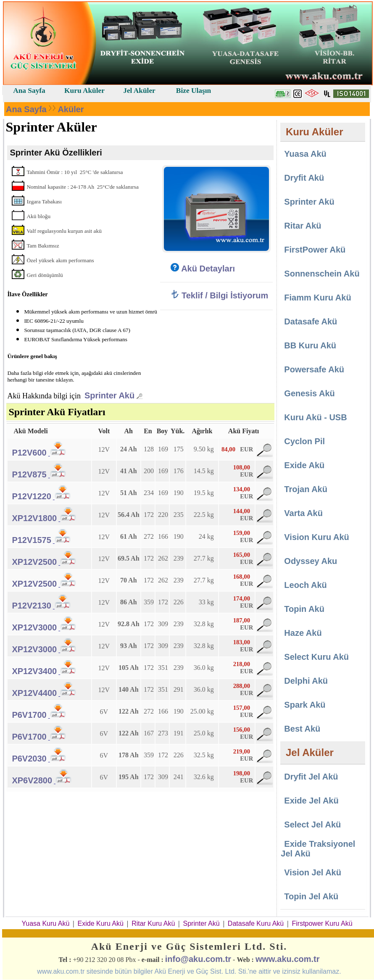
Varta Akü (303, 513)
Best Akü (302, 729)
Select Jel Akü (312, 825)
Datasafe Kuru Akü (256, 923)
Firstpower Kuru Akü (322, 923)
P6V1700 (29, 715)
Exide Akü (304, 465)
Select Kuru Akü (316, 657)
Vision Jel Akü (313, 872)
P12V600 (29, 453)
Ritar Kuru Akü (153, 923)
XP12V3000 (34, 627)
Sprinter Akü (109, 395)
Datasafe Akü (311, 321)
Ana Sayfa (26, 109)
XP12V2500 (34, 562)
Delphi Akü (306, 681)
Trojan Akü (306, 489)
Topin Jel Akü (311, 896)
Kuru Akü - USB (315, 417)
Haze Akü (303, 633)
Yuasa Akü (305, 154)
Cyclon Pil (304, 441)
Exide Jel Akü (311, 801)
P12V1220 (31, 496)
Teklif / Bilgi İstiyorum (219, 295)
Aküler (71, 109)
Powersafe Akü (314, 369)
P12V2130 (31, 606)
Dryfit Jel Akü (311, 777)
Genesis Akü (309, 393)
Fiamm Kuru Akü (317, 298)
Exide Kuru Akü (101, 923)
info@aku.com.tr (198, 959)
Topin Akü (304, 609)
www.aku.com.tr (288, 959)
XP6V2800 (32, 780)
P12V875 (29, 474)
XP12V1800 (34, 518)
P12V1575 (31, 540)
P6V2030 (29, 759)
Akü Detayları (203, 269)
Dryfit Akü (304, 178)
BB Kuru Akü (310, 345)
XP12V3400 (34, 671)
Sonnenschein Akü (322, 274)
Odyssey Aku (311, 561)
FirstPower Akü (315, 250)
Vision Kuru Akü (316, 537)
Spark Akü (305, 705)
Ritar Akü (303, 226)
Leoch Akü (306, 585)
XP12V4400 (34, 693)
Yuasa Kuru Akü (45, 923)
